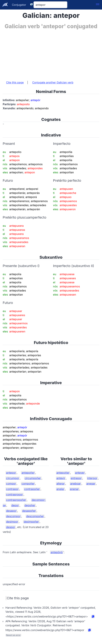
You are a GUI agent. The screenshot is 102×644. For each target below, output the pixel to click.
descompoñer (35, 516)
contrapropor (14, 494)
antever (80, 473)
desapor (11, 511)
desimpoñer (31, 522)
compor (11, 484)
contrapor (12, 489)
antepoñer (28, 473)
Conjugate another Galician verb (53, 82)
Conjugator (19, 5)
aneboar (75, 484)
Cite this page (15, 82)
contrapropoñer (16, 500)
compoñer (28, 484)
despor (11, 527)
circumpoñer (33, 478)
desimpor (12, 522)
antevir (61, 478)
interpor (92, 478)
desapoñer (29, 511)
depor (15, 505)
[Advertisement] (51, 53)
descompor (13, 516)
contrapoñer (32, 489)
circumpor (13, 478)
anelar (60, 489)
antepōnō (57, 552)
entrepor (76, 478)
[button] (98, 5)
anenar (74, 489)
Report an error (13, 635)
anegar (91, 484)
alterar (61, 484)
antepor (11, 473)
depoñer (30, 505)
